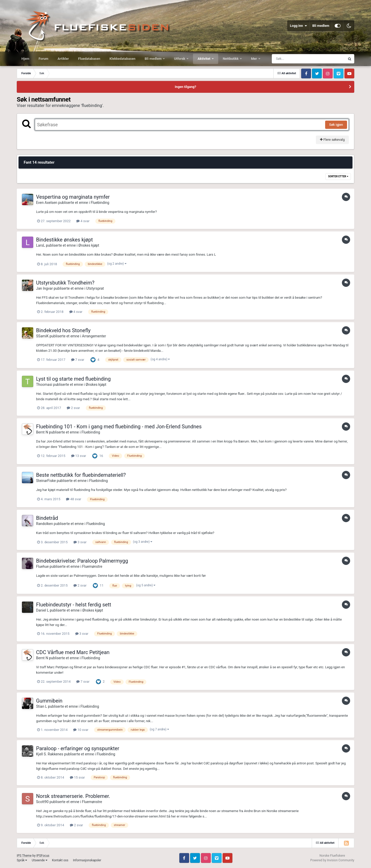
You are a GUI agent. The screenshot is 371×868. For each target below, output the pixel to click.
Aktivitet (204, 59)
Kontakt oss (60, 860)
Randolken (44, 524)
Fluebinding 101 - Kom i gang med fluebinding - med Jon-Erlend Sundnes (119, 427)
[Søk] (296, 59)
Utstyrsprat (95, 288)
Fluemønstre (92, 566)
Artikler (63, 59)
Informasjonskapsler (87, 860)
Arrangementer (94, 336)
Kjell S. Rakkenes (50, 754)
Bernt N (42, 432)
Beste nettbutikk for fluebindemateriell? (81, 475)
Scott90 (42, 802)
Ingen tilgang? (186, 87)
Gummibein (49, 701)
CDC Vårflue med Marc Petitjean (73, 652)
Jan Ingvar (44, 288)
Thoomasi (44, 385)
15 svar (77, 777)
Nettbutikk (231, 59)
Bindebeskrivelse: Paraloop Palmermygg (82, 561)
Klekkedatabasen (122, 59)
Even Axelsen (47, 203)
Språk (22, 860)
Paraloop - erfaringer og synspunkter (78, 748)
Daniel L (43, 610)
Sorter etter (338, 176)
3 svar (80, 542)
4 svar (83, 221)
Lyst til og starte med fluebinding (73, 379)
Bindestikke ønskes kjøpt (64, 240)
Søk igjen (336, 125)
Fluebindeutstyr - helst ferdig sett (74, 605)
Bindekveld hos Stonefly (63, 330)
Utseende (39, 860)
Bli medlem (321, 26)
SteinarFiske (46, 481)
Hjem (25, 59)
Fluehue (42, 566)
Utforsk (180, 59)
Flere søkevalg (332, 140)
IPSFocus (43, 856)
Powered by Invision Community (332, 860)
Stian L (42, 706)
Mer (254, 59)
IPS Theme (24, 856)
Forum (44, 59)
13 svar (79, 456)
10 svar (81, 730)
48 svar (73, 499)
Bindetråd (47, 518)
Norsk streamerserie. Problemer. (73, 796)
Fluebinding (100, 203)
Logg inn (298, 26)
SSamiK (42, 336)
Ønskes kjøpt (89, 245)
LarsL (41, 245)
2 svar (73, 408)
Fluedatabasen (89, 59)
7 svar (78, 360)
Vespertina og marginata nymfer (73, 197)
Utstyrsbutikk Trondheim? (65, 283)
